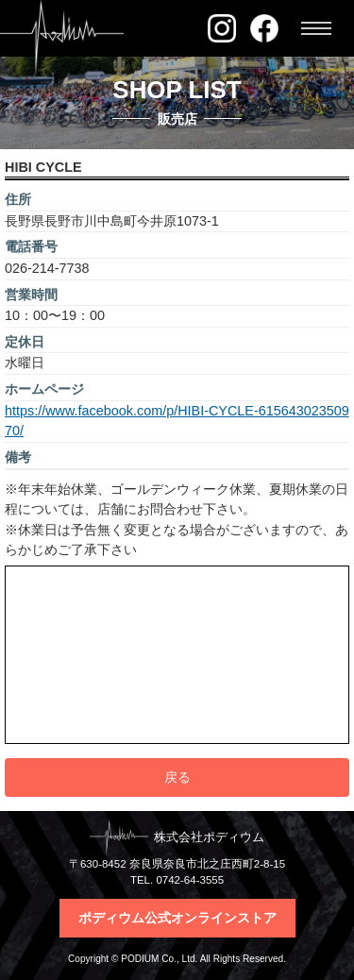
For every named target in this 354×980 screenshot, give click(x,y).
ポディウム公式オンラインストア (177, 918)
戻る (177, 777)
